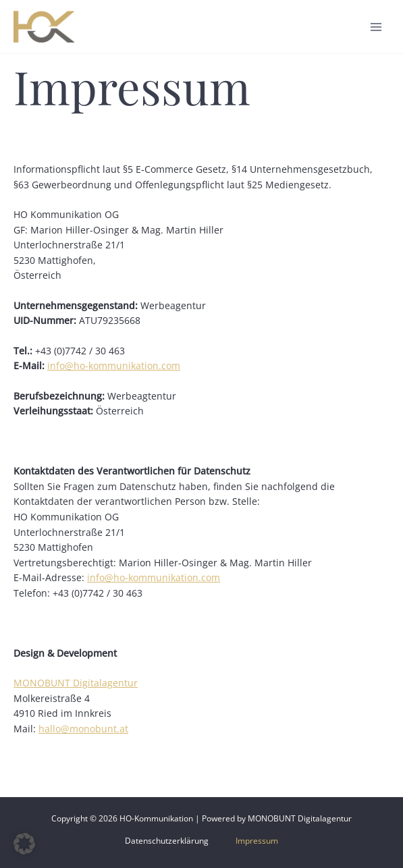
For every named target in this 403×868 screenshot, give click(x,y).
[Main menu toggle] (376, 27)
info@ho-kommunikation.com (114, 365)
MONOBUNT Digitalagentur (76, 683)
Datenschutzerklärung (167, 840)
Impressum (257, 840)
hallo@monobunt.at (83, 729)
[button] (24, 844)
